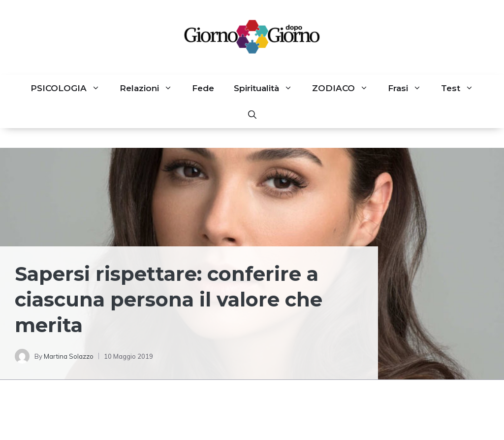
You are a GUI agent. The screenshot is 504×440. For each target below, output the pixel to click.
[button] (252, 115)
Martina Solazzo (69, 356)
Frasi (409, 88)
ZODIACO (345, 88)
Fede (203, 88)
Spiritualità (268, 88)
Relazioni (151, 88)
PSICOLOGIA (70, 88)
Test (462, 88)
